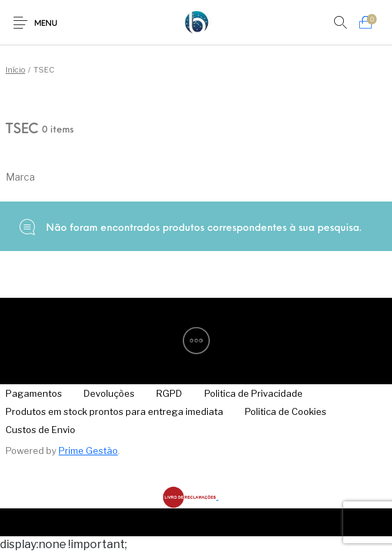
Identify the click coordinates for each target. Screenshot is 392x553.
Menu (46, 24)
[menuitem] (110, 393)
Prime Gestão (88, 450)
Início (15, 70)
